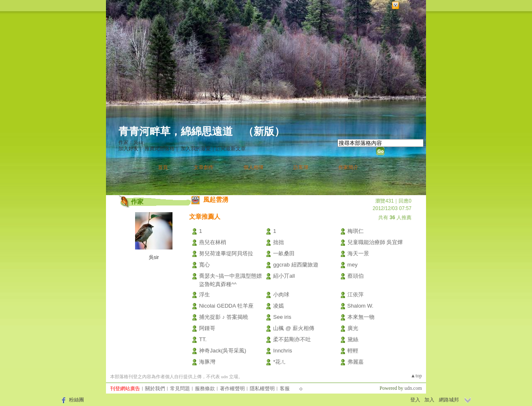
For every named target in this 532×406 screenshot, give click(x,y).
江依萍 (356, 295)
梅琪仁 (356, 231)
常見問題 (180, 389)
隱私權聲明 (262, 389)
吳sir (154, 257)
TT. (203, 339)
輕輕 (353, 351)
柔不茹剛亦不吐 (292, 339)
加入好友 (128, 149)
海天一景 (358, 253)
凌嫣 (278, 306)
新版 (264, 131)
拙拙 (278, 242)
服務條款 (205, 389)
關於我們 (155, 389)
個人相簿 (254, 167)
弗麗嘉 (356, 362)
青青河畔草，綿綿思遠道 (176, 131)
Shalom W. (361, 306)
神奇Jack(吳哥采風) (223, 351)
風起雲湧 (216, 199)
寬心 (204, 265)
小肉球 (281, 295)
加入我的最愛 (196, 149)
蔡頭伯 (356, 276)
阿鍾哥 (207, 328)
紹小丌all (284, 276)
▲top (416, 376)
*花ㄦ (280, 362)
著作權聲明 (232, 389)
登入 (415, 400)
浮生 (204, 295)
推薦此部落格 (160, 149)
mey (353, 265)
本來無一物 (361, 317)
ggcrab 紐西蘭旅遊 (296, 265)
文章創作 (204, 167)
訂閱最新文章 (231, 149)
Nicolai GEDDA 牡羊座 (226, 306)
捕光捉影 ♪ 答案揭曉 (224, 317)
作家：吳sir (131, 142)
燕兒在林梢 (213, 242)
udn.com (413, 388)
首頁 (163, 167)
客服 (285, 389)
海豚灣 (207, 362)
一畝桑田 (284, 253)
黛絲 (353, 339)
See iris (282, 317)
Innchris (283, 351)
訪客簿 (301, 167)
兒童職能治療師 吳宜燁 (375, 242)
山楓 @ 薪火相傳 (293, 328)
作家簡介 (348, 167)
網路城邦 (411, 6)
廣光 (353, 328)
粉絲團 (76, 400)
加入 (429, 400)
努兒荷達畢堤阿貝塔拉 (226, 253)
